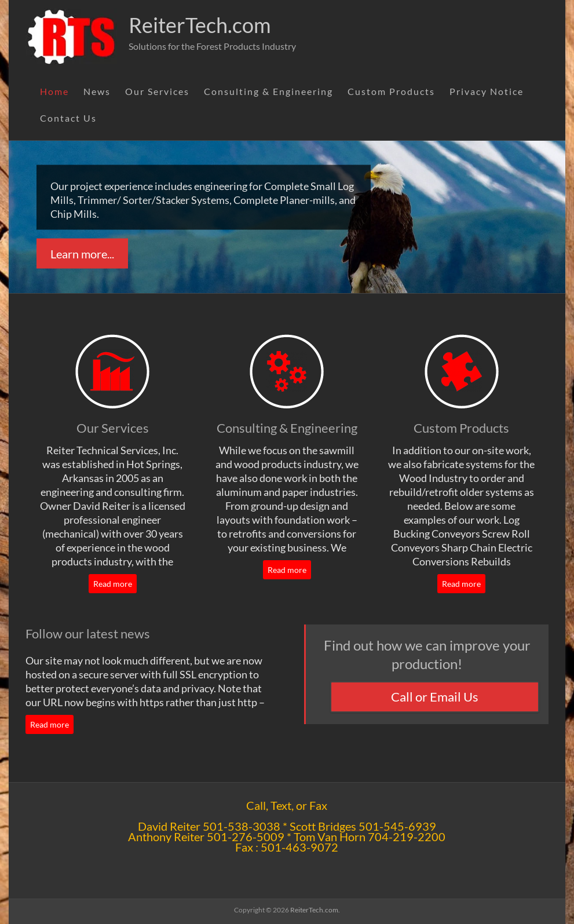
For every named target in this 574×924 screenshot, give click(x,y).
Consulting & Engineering (268, 91)
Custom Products (391, 91)
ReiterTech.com (200, 25)
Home (54, 91)
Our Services (157, 91)
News (97, 91)
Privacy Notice (487, 91)
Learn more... (82, 254)
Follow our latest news (88, 633)
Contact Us (68, 118)
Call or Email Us (435, 697)
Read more (113, 584)
